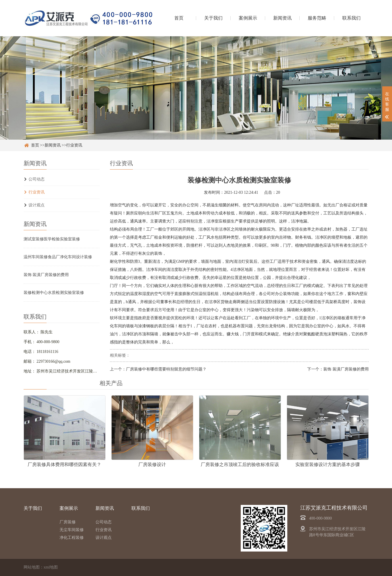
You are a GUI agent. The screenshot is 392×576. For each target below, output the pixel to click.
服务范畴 (317, 18)
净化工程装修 (72, 538)
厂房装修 (68, 522)
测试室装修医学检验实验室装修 (52, 239)
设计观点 (37, 205)
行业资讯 (74, 145)
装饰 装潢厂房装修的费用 (46, 275)
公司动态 (37, 179)
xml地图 (51, 567)
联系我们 (351, 18)
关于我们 (213, 18)
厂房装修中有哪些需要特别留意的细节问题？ (166, 369)
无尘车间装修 (72, 530)
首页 (179, 18)
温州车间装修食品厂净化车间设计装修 (58, 257)
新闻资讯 (282, 18)
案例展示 (248, 18)
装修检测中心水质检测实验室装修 (54, 293)
